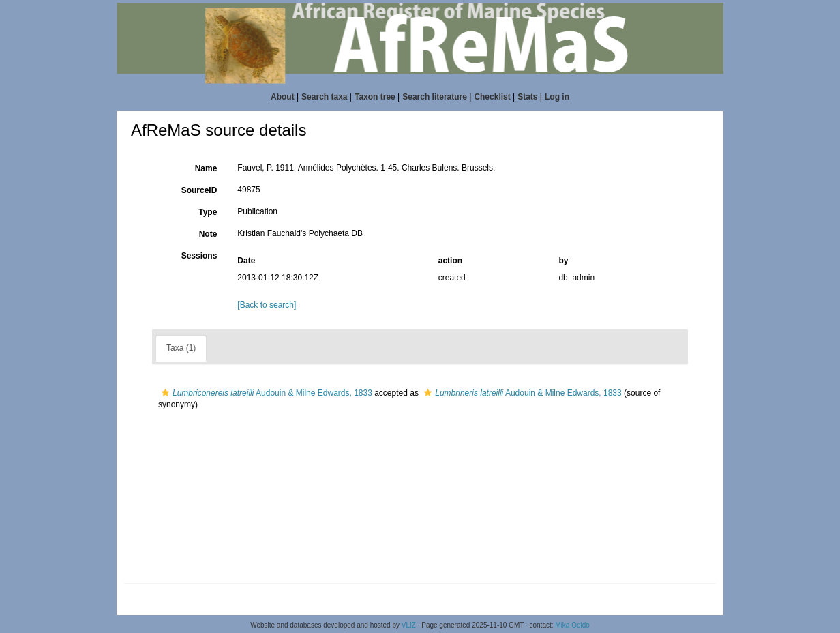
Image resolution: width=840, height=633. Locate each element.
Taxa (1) (181, 348)
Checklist (492, 97)
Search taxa (324, 97)
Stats (527, 97)
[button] (165, 393)
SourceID (199, 190)
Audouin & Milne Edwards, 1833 (265, 393)
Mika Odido (572, 625)
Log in (557, 97)
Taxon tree (375, 97)
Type (208, 212)
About (283, 97)
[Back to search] (267, 305)
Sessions (199, 256)
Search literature (435, 97)
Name (206, 168)
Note (208, 234)
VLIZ (409, 625)
